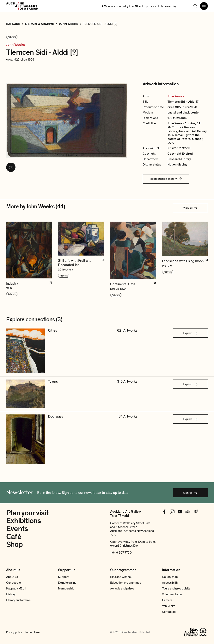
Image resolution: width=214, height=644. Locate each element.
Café (14, 537)
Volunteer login (172, 594)
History (11, 594)
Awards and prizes (122, 589)
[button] (29, 259)
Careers (167, 600)
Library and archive (18, 600)
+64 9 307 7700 (121, 553)
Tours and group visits (176, 589)
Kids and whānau (121, 577)
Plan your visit (27, 513)
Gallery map (170, 577)
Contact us (169, 612)
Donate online (67, 583)
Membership (66, 589)
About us (12, 577)
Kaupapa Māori (16, 589)
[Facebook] (164, 512)
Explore (190, 333)
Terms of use (32, 632)
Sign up (190, 493)
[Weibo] (195, 512)
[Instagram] (172, 512)
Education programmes (126, 583)
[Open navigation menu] (204, 6)
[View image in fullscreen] (11, 167)
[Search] (195, 6)
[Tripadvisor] (188, 512)
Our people (14, 583)
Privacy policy (14, 632)
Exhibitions (24, 521)
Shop (14, 544)
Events (17, 529)
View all (190, 208)
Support (63, 577)
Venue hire (169, 606)
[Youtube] (180, 512)
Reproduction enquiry (166, 179)
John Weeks (16, 45)
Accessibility (170, 583)
